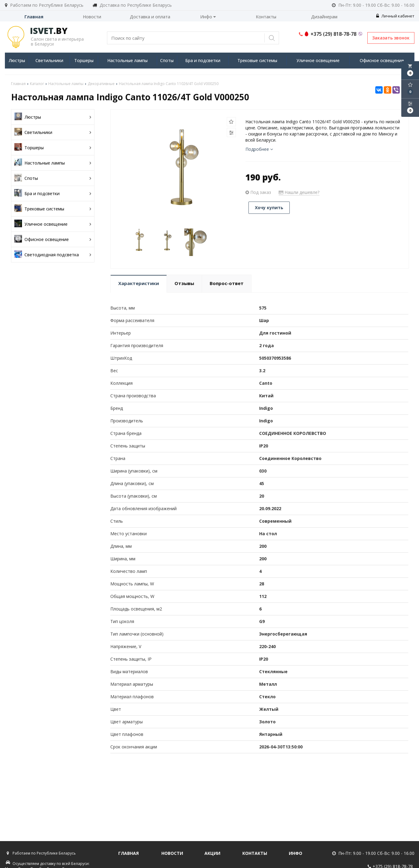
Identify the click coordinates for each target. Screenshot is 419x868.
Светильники (49, 60)
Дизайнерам (324, 17)
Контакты (266, 17)
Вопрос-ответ (227, 283)
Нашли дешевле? (299, 192)
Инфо (208, 17)
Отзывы (184, 283)
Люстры (17, 60)
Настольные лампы (127, 60)
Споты (167, 60)
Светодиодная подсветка (53, 255)
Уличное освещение (318, 60)
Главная (34, 17)
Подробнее (259, 149)
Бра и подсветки (203, 60)
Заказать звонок (391, 38)
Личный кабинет (395, 16)
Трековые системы (257, 60)
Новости (92, 17)
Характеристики (139, 283)
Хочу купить (269, 208)
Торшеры (84, 60)
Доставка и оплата (150, 17)
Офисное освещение (382, 60)
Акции (212, 853)
